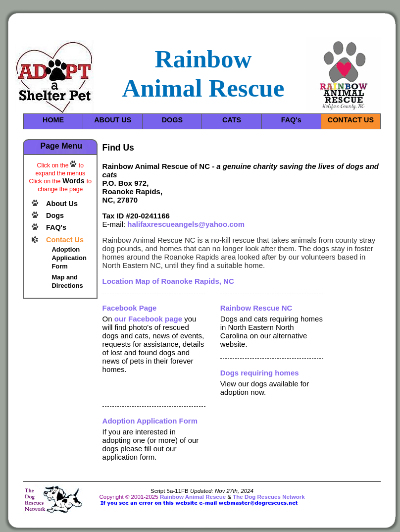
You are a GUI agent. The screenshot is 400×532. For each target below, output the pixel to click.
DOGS (172, 120)
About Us (62, 204)
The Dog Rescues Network (269, 497)
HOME (53, 120)
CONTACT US (351, 120)
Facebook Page (130, 308)
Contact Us (65, 240)
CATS (232, 120)
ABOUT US (113, 120)
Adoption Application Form (69, 258)
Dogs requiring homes (260, 373)
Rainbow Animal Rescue (193, 497)
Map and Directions (67, 281)
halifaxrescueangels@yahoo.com (186, 224)
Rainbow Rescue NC (256, 308)
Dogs (55, 215)
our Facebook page (148, 319)
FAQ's (291, 120)
